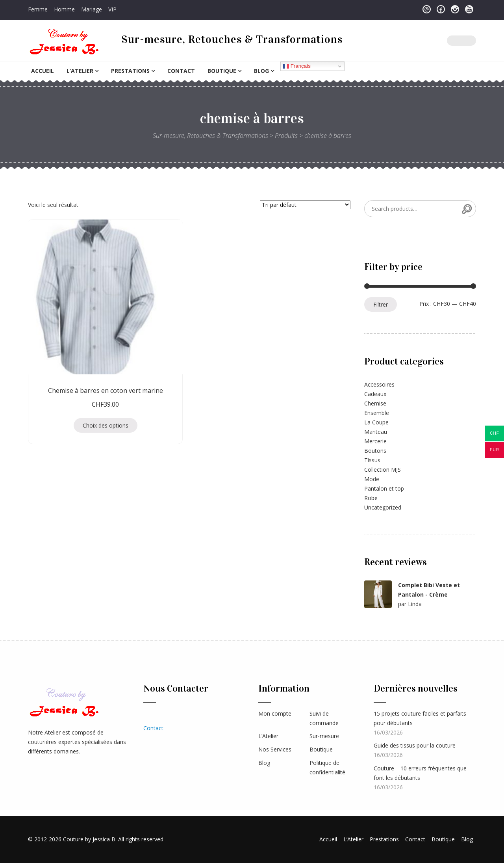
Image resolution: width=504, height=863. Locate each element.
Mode (372, 479)
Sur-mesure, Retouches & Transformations (232, 39)
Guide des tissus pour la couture (415, 745)
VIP (112, 9)
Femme (38, 9)
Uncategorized (383, 507)
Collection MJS (383, 470)
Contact (181, 71)
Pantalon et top (384, 488)
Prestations (130, 71)
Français (297, 66)
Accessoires (379, 384)
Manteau (376, 432)
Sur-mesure (324, 736)
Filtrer (381, 304)
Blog (261, 71)
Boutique (222, 71)
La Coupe (376, 422)
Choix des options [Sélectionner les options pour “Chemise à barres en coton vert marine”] (78, 377)
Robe (371, 498)
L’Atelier (80, 71)
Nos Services (275, 749)
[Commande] (305, 205)
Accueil (43, 71)
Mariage (92, 9)
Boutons (375, 451)
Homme (64, 9)
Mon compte (275, 713)
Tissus (372, 460)
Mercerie (375, 441)
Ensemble (377, 413)
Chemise (375, 403)
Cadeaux (375, 394)
